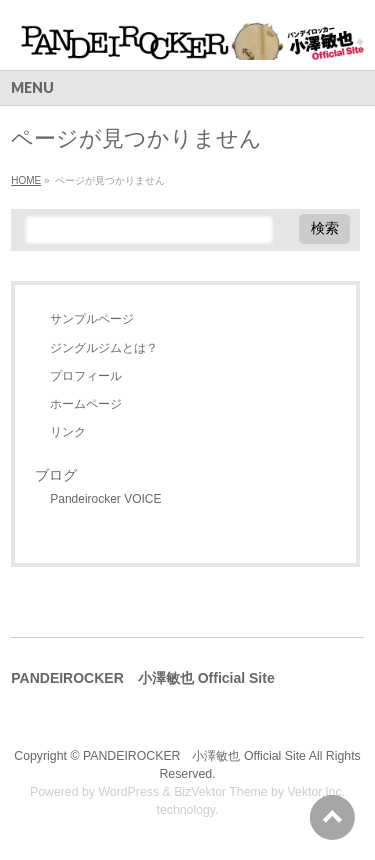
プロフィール (86, 376)
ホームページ (86, 404)
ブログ (56, 475)
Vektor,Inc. (317, 792)
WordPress (128, 792)
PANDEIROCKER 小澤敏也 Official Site (194, 756)
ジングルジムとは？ (104, 348)
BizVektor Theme (221, 792)
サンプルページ (92, 319)
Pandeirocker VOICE (105, 499)
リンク (68, 432)
